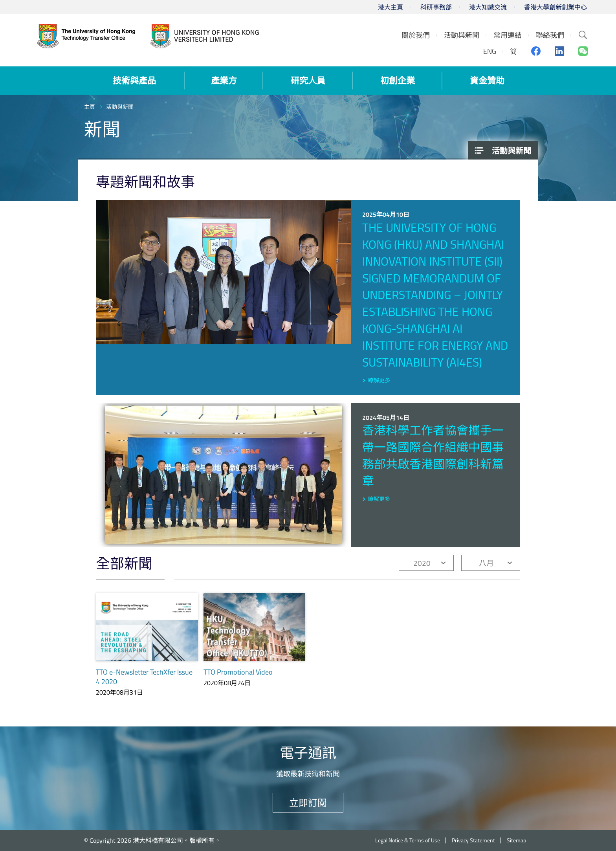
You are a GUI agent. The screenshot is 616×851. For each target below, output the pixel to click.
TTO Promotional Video (238, 672)
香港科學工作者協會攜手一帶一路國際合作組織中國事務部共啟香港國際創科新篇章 (433, 455)
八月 (486, 563)
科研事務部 (436, 7)
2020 (422, 563)
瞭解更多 (379, 380)
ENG (490, 51)
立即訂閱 (308, 802)
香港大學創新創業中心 (555, 7)
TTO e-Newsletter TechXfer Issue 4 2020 (144, 677)
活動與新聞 (120, 107)
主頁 (90, 107)
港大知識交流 (488, 7)
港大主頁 (390, 7)
